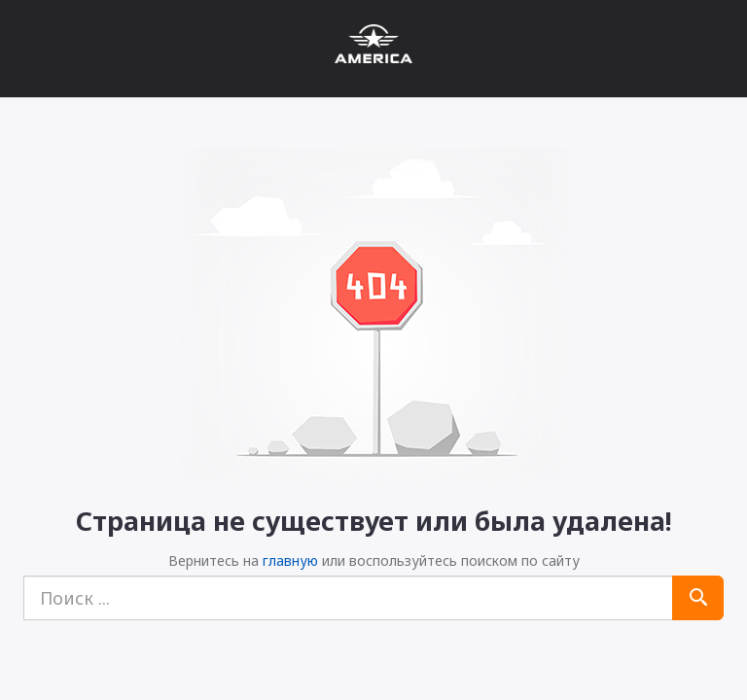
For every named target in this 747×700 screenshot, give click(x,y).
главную (290, 560)
